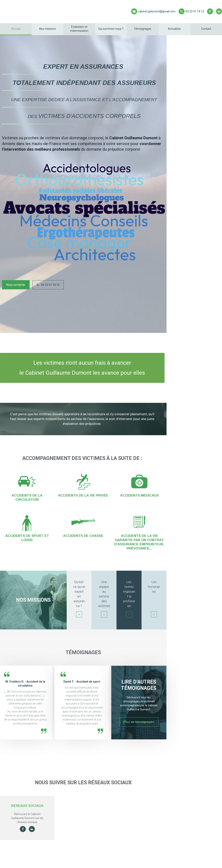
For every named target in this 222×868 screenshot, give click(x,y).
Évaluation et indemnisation (79, 29)
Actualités (174, 29)
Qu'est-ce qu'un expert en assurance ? (79, 599)
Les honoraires (154, 599)
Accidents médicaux (139, 495)
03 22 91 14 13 (191, 11)
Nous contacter (16, 285)
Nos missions (48, 29)
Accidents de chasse (83, 536)
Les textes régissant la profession (129, 599)
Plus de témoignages (139, 722)
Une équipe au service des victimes (104, 599)
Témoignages (143, 29)
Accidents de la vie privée (83, 495)
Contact (206, 29)
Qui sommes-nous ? (111, 29)
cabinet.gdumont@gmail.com (153, 11)
